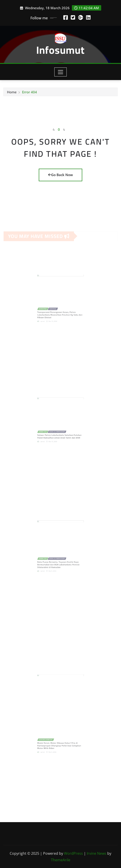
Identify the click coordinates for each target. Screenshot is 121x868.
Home (12, 93)
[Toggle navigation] (60, 72)
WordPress (73, 853)
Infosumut (60, 50)
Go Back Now (60, 175)
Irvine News (97, 853)
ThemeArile (61, 860)
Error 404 (30, 93)
